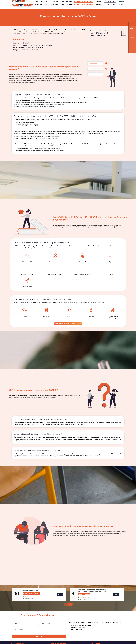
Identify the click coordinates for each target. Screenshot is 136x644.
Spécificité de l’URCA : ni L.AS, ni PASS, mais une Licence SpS (33, 49)
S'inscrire (60, 598)
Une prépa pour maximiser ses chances (26, 53)
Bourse (122, 8)
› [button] (70, 607)
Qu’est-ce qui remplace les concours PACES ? (28, 51)
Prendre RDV (110, 8)
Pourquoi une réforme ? (21, 46)
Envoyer (39, 639)
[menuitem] (42, 7)
